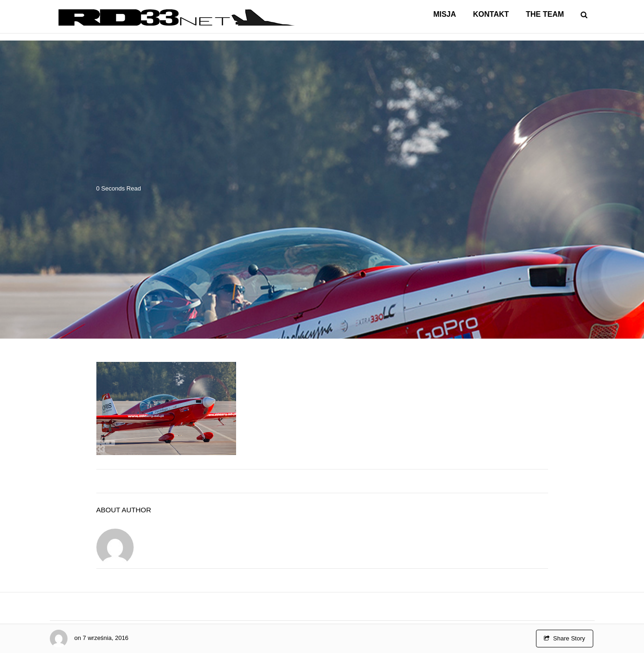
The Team (545, 14)
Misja (444, 14)
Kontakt (491, 14)
